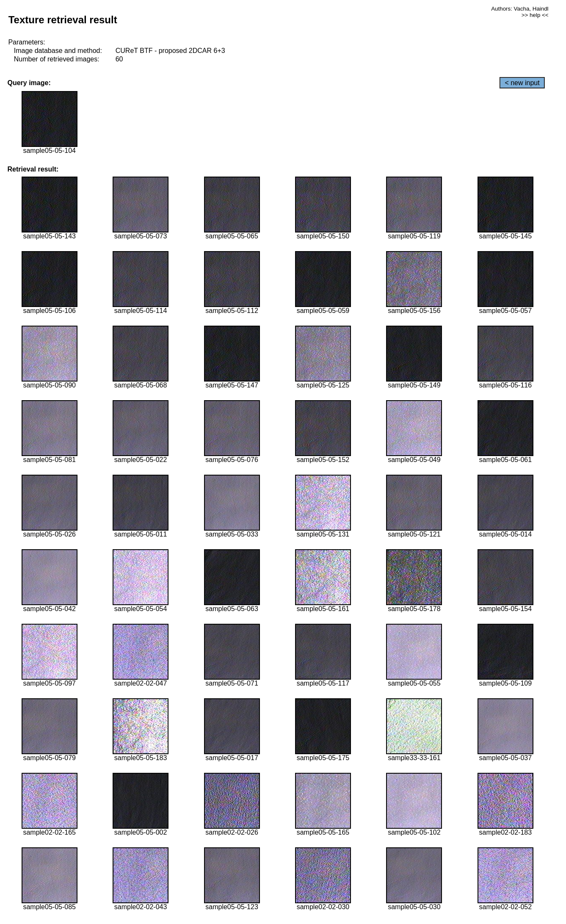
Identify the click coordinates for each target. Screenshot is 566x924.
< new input (522, 83)
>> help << (535, 15)
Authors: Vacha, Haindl (520, 9)
